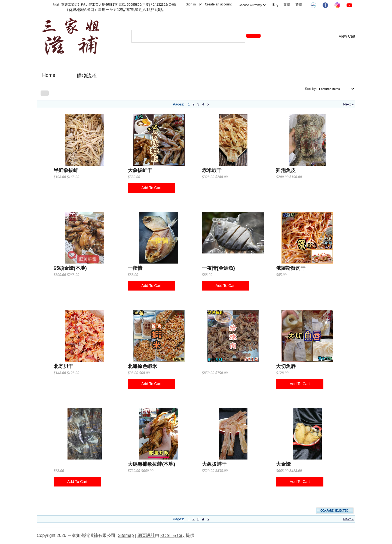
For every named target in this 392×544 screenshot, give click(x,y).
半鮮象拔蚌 (66, 170)
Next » (348, 104)
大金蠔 (283, 464)
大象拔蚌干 (140, 170)
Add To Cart (151, 188)
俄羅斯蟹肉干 (291, 268)
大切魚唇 (286, 366)
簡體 (287, 5)
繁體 (299, 5)
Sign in (191, 4)
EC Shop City (172, 535)
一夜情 (135, 268)
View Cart (347, 36)
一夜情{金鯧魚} (219, 268)
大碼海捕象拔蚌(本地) (151, 464)
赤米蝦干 (212, 170)
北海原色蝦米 (142, 366)
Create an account (218, 4)
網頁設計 (146, 535)
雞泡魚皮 (286, 170)
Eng (275, 5)
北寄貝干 (63, 366)
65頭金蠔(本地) (70, 268)
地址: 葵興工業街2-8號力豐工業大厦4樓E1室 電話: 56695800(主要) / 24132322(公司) (114, 5)
